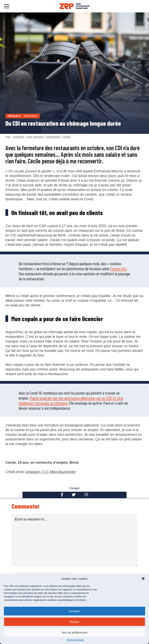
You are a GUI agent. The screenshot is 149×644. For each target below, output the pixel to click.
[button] (143, 579)
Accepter (74, 611)
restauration (53, 137)
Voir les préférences (75, 632)
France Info (118, 268)
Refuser (75, 622)
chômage (19, 137)
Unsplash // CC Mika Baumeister (51, 472)
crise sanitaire (35, 137)
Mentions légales (75, 640)
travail (67, 137)
